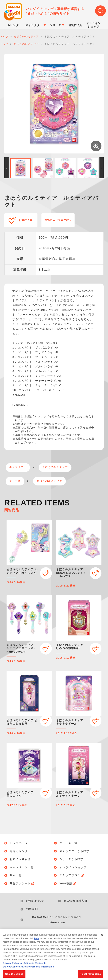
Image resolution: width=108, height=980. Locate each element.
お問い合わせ (35, 901)
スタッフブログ (72, 875)
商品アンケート (22, 884)
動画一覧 (16, 875)
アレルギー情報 (37, 930)
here (37, 943)
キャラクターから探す (74, 851)
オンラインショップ (73, 867)
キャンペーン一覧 (22, 867)
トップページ (19, 843)
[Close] (102, 940)
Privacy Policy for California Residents (25, 967)
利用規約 (32, 909)
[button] (7, 168)
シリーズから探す (71, 859)
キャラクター (18, 467)
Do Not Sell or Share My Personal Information (57, 920)
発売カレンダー (20, 851)
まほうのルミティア (55, 467)
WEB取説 (68, 884)
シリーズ (15, 481)
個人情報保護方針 (75, 901)
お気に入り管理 (20, 859)
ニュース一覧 (68, 843)
